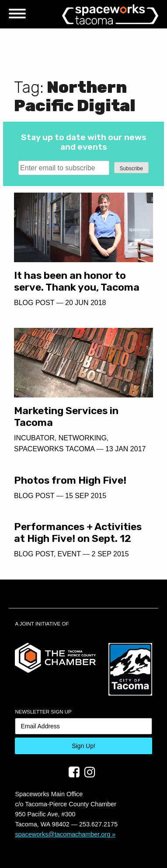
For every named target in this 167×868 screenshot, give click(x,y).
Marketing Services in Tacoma (66, 416)
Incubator (34, 438)
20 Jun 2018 (85, 303)
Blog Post (34, 303)
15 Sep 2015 (86, 496)
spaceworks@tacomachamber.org (63, 834)
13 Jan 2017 (126, 449)
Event (69, 554)
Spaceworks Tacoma (54, 449)
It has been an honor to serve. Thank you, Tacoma (77, 281)
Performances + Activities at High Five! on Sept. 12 (78, 532)
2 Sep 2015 (110, 554)
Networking (83, 438)
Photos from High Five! (70, 480)
